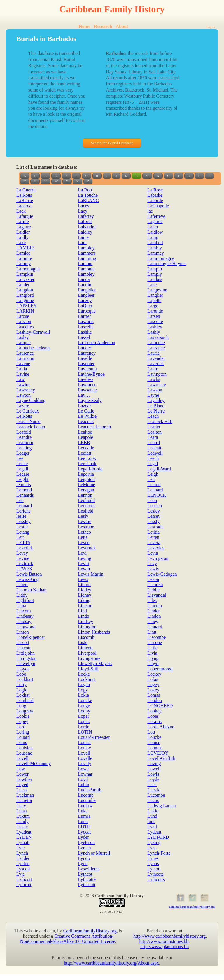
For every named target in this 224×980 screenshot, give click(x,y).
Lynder (23, 858)
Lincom (24, 611)
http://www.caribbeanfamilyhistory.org (169, 936)
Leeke (22, 464)
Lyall (152, 827)
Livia (152, 653)
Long (21, 706)
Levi (82, 553)
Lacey (84, 206)
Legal (153, 464)
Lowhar (85, 774)
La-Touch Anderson (97, 343)
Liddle (153, 590)
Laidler (23, 232)
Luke (83, 811)
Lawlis (154, 379)
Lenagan (86, 490)
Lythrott (24, 885)
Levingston (158, 558)
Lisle (83, 642)
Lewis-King (27, 579)
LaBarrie (25, 200)
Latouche (156, 343)
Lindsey (86, 621)
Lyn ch (85, 848)
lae (150, 211)
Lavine (23, 374)
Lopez (84, 721)
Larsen (154, 316)
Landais (155, 279)
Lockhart (25, 679)
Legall (22, 469)
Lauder (85, 348)
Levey (22, 553)
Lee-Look (87, 464)
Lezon (153, 579)
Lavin (153, 369)
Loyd (83, 779)
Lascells (86, 327)
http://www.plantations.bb (164, 947)
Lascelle (155, 321)
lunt (151, 821)
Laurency (87, 353)
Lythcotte (87, 879)
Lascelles (25, 327)
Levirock (25, 564)
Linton (23, 632)
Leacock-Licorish (95, 427)
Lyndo (84, 858)
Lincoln (155, 606)
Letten (153, 537)
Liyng (153, 658)
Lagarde (155, 221)
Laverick (156, 364)
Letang (23, 532)
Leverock (87, 548)
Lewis (153, 569)
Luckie (154, 790)
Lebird (154, 442)
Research (103, 26)
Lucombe (156, 795)
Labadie (155, 195)
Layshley (156, 400)
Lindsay (24, 621)
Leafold (24, 432)
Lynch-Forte (159, 853)
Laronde (155, 311)
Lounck (154, 748)
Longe (84, 706)
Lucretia (24, 800)
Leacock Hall (160, 421)
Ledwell (155, 453)
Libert (22, 585)
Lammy (24, 264)
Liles (152, 600)
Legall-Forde (90, 469)
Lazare (23, 406)
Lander (23, 285)
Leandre (24, 437)
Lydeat (85, 832)
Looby (84, 711)
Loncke (85, 700)
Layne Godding (31, 400)
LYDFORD (158, 837)
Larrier (85, 316)
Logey (153, 685)
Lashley (155, 327)
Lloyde (23, 669)
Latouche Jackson (33, 348)
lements (24, 485)
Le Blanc (156, 406)
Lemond (24, 490)
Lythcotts (156, 879)
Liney (153, 621)
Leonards (87, 506)
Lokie (84, 695)
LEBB (84, 442)
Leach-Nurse (28, 421)
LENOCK (157, 495)
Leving (85, 558)
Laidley (85, 232)
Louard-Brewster (94, 737)
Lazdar (85, 406)
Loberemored (160, 669)
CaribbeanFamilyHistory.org (90, 931)
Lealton (154, 432)
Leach (153, 416)
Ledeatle (86, 448)
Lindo (84, 616)
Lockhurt (87, 679)
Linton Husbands (94, 632)
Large (153, 306)
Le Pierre (156, 411)
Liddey (85, 590)
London (155, 700)
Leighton (87, 479)
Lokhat (23, 695)
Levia (153, 553)
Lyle (20, 848)
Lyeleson (87, 842)
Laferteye (156, 216)
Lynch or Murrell (94, 853)
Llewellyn (26, 664)
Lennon (85, 495)
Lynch (22, 853)
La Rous (24, 195)
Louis (22, 742)
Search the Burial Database (112, 143)
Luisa (22, 811)
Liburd (85, 585)
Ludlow (85, 806)
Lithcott (86, 648)
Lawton (23, 395)
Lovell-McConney (34, 764)
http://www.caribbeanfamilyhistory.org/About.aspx (111, 963)
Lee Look (87, 458)
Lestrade (155, 527)
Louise (154, 742)
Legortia (86, 474)
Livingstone (89, 658)
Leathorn (25, 442)
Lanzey (85, 300)
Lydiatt (23, 842)
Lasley (23, 337)
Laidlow (155, 232)
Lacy (83, 211)
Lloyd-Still (88, 669)
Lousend (24, 753)
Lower (22, 774)
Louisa (85, 742)
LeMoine (87, 485)
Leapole (86, 437)
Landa (84, 279)
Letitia (153, 532)
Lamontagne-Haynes (167, 264)
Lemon (154, 485)
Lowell (154, 769)
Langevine (157, 290)
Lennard (155, 490)
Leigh (153, 474)
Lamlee (23, 253)
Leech (153, 458)
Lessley (23, 521)
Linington (87, 627)
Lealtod (85, 432)
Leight (22, 479)
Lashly (154, 332)
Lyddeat (24, 832)
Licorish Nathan (32, 590)
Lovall (84, 753)
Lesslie (85, 521)
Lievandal (157, 595)
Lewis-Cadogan (162, 574)
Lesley (154, 511)
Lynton (23, 863)
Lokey (153, 690)
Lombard (25, 700)
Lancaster (25, 279)
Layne (153, 395)
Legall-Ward (159, 469)
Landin (85, 285)
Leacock (86, 421)
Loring (23, 732)
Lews (83, 579)
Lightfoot (25, 600)
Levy (152, 564)
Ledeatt (154, 448)
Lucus (153, 800)
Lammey (156, 253)
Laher (153, 227)
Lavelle (85, 358)
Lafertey (86, 216)
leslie (21, 516)
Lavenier (86, 364)
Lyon (83, 863)
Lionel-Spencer (31, 637)
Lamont (85, 264)
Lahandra (87, 227)
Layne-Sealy (90, 400)
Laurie (153, 353)
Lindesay (25, 616)
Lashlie (85, 332)
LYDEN (24, 837)
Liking (84, 600)
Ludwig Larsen (161, 806)
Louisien (24, 748)
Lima (21, 606)
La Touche (88, 195)
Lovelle (85, 758)
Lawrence (156, 385)
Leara (153, 437)
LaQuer (85, 306)
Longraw (25, 711)
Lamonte (86, 269)
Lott (151, 732)
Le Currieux (28, 411)
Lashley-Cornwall (33, 332)
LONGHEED (160, 706)
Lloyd (153, 664)
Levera (154, 542)
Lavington (157, 374)
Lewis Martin (91, 574)
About (122, 26)
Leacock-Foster (31, 427)
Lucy (21, 806)
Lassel (84, 337)
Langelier (87, 290)
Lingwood (26, 627)
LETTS (23, 542)
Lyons (153, 863)
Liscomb (86, 637)
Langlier (155, 295)
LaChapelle (158, 206)
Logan (84, 685)
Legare (23, 474)
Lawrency (26, 390)
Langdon (25, 290)
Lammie (24, 258)
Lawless (86, 379)
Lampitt (155, 269)
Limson (85, 606)
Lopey (22, 721)
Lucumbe (87, 800)
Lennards (25, 495)
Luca (152, 785)
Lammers (87, 253)
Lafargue (25, 216)
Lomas (154, 695)
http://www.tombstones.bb (164, 941)
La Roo (85, 190)
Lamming (87, 258)
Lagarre (24, 227)
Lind (83, 611)
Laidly (22, 237)
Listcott (23, 648)
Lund (152, 816)
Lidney (85, 595)
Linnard (155, 627)
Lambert (155, 243)
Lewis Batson (29, 574)
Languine (25, 300)
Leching (24, 448)
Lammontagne (161, 258)
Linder (154, 611)
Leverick (25, 548)
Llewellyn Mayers (95, 664)
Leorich (155, 506)
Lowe (83, 769)
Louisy (85, 748)
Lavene (23, 364)
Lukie (153, 811)
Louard (23, 737)
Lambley (86, 248)
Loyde (153, 779)
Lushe (22, 827)
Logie (22, 690)
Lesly (83, 516)
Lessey (154, 516)
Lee (20, 458)
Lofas (153, 679)
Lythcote (155, 874)
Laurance (156, 348)
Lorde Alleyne (161, 727)
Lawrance (87, 385)
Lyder (84, 837)
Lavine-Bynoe (92, 374)
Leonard (24, 506)
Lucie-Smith (90, 790)
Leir (151, 479)
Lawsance (87, 390)
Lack (21, 211)
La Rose (155, 190)
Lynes (153, 858)
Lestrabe (86, 527)
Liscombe (156, 637)
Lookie (23, 716)
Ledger (23, 453)
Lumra (84, 816)
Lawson (155, 390)
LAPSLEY (27, 306)
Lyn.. (152, 848)
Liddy (22, 595)
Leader (154, 427)
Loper (84, 716)
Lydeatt (154, 832)
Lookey (154, 711)
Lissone (155, 642)
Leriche (23, 511)
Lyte (20, 874)
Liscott (23, 642)
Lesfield (86, 511)
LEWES (24, 569)
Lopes (153, 716)
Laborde (155, 200)
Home (84, 26)
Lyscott (23, 869)
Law (20, 379)
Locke (84, 674)
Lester (22, 527)
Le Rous (24, 416)
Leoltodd (87, 500)
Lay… (84, 395)
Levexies (156, 548)
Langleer (86, 295)
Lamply (155, 274)
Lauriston (25, 358)
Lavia (22, 369)
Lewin (84, 569)
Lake (21, 243)
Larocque (87, 311)
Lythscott (87, 885)
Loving (154, 764)
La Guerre (26, 190)
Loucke (154, 737)
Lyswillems (89, 869)
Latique (23, 343)
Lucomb (86, 795)
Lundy (22, 821)
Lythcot (85, 874)
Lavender (156, 358)
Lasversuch (158, 337)
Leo (20, 500)
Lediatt (85, 453)
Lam (82, 243)
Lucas (22, 790)
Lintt (152, 632)
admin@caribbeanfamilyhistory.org (192, 907)
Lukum (23, 816)
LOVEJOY (158, 753)
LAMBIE (25, 248)
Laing (153, 237)
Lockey (154, 674)
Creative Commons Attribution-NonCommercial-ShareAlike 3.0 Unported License (68, 939)
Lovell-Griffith (161, 758)
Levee (84, 542)
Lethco (85, 532)
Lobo (21, 674)
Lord (21, 727)
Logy (83, 690)
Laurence (25, 353)
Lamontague (28, 269)
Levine (23, 558)
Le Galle (86, 411)
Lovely (85, 764)
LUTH (84, 827)
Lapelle (154, 300)
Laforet (85, 221)
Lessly (153, 521)
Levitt (84, 564)
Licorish (155, 585)
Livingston (26, 658)
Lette (83, 537)
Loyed (22, 785)
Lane (152, 285)
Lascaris (86, 321)
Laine (83, 237)
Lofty (22, 685)
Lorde (84, 727)
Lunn (83, 821)
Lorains (154, 721)
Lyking (154, 842)
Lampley (86, 274)
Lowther (24, 779)
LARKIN (25, 311)
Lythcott (24, 879)
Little (152, 648)
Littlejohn (26, 653)
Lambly (155, 248)
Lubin (84, 785)
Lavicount (88, 369)
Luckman (25, 795)
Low (21, 769)
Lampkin (25, 274)
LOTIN (85, 732)
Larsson (24, 321)
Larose (23, 316)
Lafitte (23, 221)
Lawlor (23, 385)
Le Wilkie (87, 416)
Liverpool (87, 653)
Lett (20, 537)
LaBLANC (89, 200)
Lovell (22, 758)
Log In (211, 27)
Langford (25, 295)
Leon (152, 500)
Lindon (154, 616)
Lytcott (154, 869)
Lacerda (24, 206)
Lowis (153, 774)
